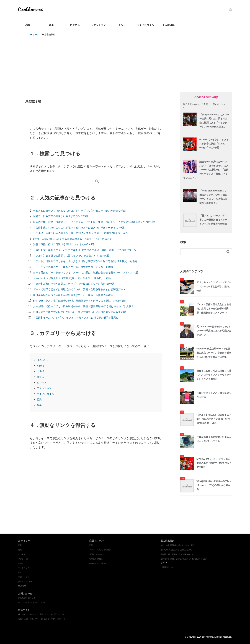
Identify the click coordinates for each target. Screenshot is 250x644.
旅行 (20, 572)
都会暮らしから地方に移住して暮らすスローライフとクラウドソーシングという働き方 (214, 375)
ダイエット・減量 (106, 526)
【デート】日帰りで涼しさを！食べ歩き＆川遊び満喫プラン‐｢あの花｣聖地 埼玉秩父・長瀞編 (92, 266)
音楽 (51, 25)
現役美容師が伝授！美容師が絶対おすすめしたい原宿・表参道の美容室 (79, 299)
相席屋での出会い (96, 559)
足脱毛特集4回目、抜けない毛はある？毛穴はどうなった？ (184, 559)
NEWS (41, 370)
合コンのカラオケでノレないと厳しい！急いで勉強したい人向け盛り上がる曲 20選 (86, 316)
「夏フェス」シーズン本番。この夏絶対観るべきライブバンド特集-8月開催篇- (214, 220)
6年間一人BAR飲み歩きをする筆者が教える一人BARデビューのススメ (78, 243)
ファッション (98, 25)
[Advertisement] (125, 64)
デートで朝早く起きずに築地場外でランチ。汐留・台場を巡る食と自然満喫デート (86, 294)
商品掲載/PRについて (27, 598)
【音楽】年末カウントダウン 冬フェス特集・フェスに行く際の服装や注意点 (82, 322)
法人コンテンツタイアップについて (32, 603)
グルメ (122, 25)
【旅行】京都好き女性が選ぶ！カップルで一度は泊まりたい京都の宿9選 (80, 288)
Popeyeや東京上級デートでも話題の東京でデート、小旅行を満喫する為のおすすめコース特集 (214, 353)
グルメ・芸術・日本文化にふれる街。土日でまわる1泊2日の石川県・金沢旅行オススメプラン (214, 309)
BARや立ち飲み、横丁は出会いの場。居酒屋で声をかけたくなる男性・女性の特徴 (86, 305)
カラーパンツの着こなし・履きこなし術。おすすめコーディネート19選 (79, 271)
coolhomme (32, 9)
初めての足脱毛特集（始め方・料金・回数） (178, 545)
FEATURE (169, 25)
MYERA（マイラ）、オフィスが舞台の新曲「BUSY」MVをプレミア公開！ (214, 144)
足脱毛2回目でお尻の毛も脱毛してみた (176, 550)
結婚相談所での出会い (98, 563)
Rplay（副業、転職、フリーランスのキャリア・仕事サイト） (43, 619)
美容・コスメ (86, 526)
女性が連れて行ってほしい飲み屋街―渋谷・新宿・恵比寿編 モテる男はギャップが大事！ (91, 311)
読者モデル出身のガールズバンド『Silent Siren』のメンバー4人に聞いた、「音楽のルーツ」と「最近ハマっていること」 (206, 170)
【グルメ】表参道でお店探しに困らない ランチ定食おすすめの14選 (76, 260)
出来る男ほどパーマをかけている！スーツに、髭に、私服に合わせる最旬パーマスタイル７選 (93, 277)
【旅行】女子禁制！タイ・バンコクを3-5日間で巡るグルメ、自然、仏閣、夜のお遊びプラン (92, 254)
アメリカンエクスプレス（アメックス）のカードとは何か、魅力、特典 (214, 286)
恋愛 (28, 25)
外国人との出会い (96, 554)
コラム (41, 381)
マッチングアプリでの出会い (101, 550)
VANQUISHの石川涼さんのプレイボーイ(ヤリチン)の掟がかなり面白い (214, 485)
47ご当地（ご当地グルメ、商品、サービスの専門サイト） (41, 614)
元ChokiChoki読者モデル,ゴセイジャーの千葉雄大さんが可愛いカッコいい (214, 331)
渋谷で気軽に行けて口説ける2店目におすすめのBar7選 (68, 249)
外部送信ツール (167, 567)
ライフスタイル (145, 25)
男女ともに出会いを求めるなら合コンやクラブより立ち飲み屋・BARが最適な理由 (86, 211)
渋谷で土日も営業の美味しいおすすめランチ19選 (65, 216)
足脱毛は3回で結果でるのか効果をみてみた (178, 554)
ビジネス (75, 25)
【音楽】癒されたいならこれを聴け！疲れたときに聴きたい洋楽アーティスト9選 (85, 232)
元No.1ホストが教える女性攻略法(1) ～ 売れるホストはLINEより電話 (78, 283)
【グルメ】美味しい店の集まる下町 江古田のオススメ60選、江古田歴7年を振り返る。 (89, 238)
